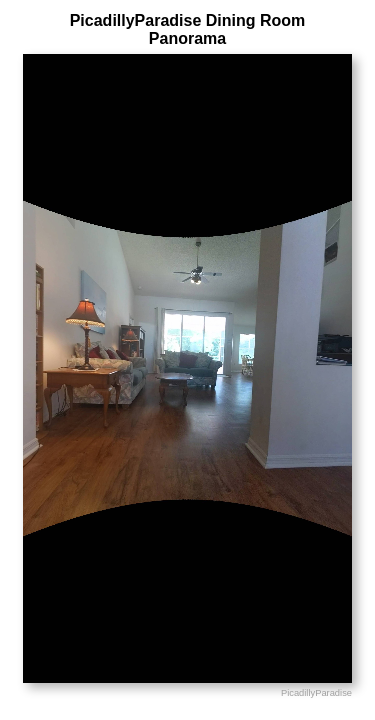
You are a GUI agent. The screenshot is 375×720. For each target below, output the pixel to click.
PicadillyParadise (316, 693)
